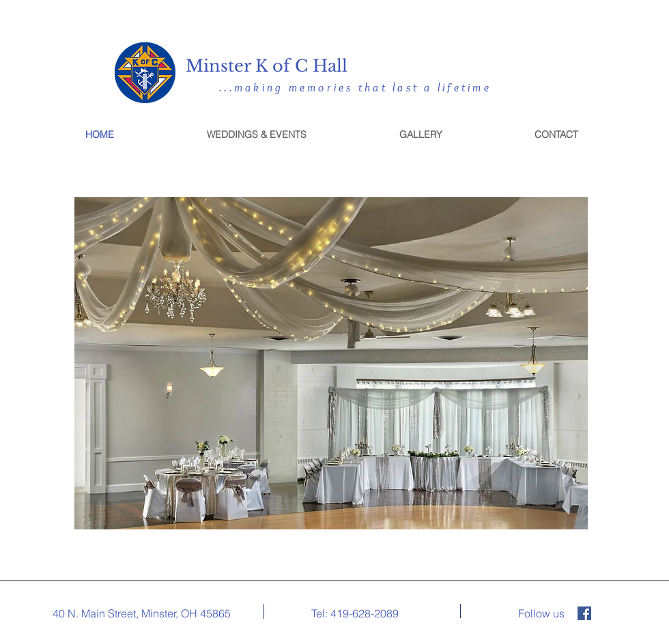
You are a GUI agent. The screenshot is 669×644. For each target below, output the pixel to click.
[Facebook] (584, 613)
